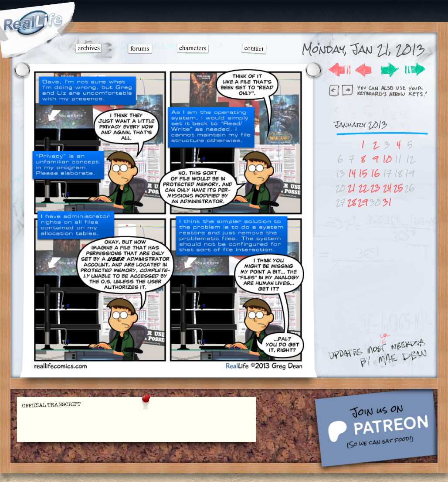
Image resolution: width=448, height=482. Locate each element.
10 (387, 159)
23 (375, 188)
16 (375, 173)
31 (387, 202)
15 (363, 173)
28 (352, 202)
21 (352, 188)
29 (363, 202)
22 (363, 188)
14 (352, 173)
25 (398, 188)
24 (387, 188)
